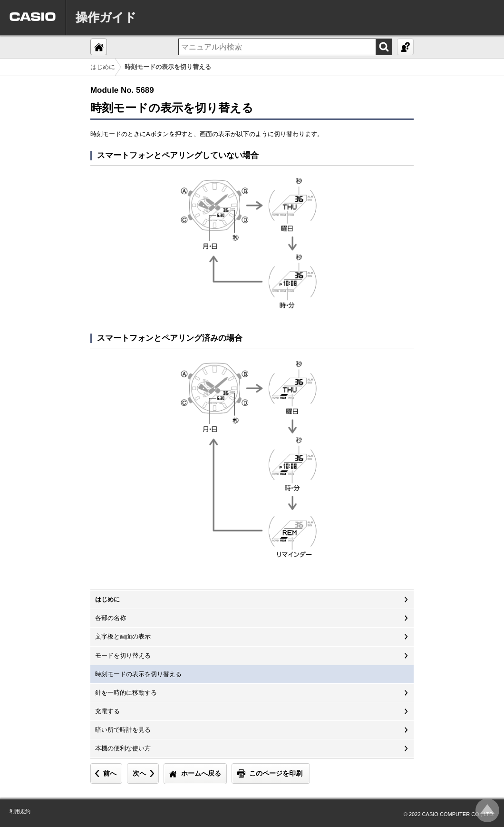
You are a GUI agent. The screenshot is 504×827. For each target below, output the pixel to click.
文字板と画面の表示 (123, 636)
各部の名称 (111, 618)
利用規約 (20, 811)
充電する (107, 711)
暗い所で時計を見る (123, 730)
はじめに (103, 67)
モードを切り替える (123, 655)
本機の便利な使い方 (123, 748)
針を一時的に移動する (126, 693)
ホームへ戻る (201, 773)
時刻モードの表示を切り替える (138, 674)
